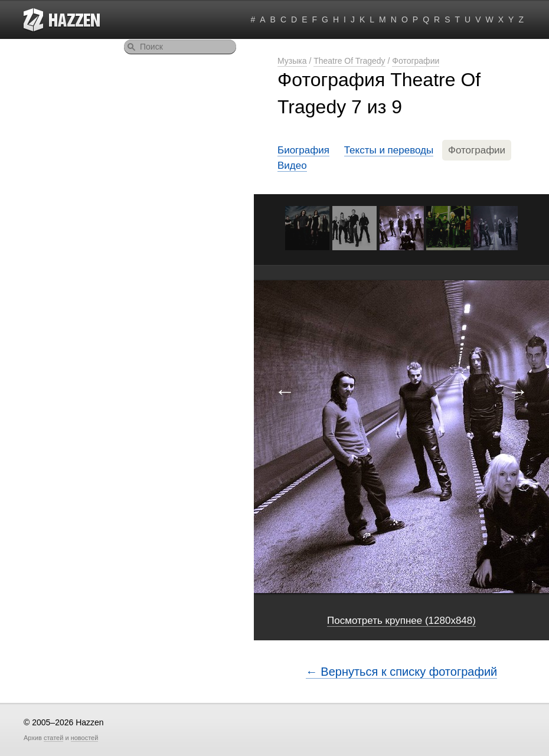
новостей (85, 738)
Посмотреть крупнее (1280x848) (401, 621)
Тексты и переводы (389, 150)
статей (53, 738)
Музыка (292, 61)
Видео (292, 166)
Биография (303, 150)
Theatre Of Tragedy (349, 61)
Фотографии (416, 61)
